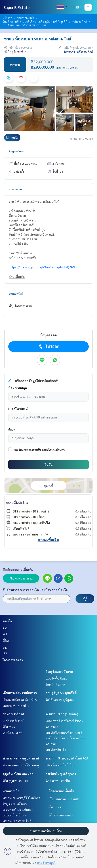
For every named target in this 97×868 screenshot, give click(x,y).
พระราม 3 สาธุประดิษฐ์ (62, 714)
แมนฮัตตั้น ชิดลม (57, 678)
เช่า (5, 634)
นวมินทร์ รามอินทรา (15, 815)
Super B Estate (17, 7)
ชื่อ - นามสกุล (18, 388)
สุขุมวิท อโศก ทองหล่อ (18, 774)
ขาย (5, 628)
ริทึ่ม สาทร (9, 727)
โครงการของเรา (13, 660)
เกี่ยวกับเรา (55, 807)
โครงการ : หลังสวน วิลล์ (78, 52)
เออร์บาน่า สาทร (13, 732)
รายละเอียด (15, 189)
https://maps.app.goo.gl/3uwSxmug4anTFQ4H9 (42, 267)
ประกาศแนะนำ (26, 18)
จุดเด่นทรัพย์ (16, 294)
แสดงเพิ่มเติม (48, 540)
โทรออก (49, 346)
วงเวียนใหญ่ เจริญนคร (61, 774)
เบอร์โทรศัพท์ (18, 409)
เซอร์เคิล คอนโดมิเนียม (60, 765)
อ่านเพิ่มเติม (17, 277)
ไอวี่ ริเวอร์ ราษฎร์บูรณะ (60, 700)
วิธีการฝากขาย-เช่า (61, 815)
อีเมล (12, 430)
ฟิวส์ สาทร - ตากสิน (58, 781)
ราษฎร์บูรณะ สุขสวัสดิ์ (61, 693)
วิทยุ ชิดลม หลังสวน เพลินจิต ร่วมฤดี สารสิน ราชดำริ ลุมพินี (35, 21)
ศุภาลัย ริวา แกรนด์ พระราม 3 (64, 732)
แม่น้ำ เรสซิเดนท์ (13, 721)
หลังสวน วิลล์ (80, 21)
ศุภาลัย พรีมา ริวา (56, 749)
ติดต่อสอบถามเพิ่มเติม (18, 569)
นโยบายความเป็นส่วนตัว (64, 799)
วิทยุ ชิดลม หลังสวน (59, 671)
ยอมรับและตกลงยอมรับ (27, 450)
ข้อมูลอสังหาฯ (17, 151)
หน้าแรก (7, 18)
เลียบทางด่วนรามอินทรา (20, 693)
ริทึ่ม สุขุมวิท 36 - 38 (15, 781)
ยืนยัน (48, 464)
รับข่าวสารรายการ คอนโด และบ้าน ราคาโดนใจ (35, 590)
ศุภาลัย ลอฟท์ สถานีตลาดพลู (21, 765)
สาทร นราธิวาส (13, 714)
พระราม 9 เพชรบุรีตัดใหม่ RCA (67, 758)
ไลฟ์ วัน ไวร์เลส (55, 684)
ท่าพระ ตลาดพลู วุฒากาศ (21, 758)
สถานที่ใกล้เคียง (17, 503)
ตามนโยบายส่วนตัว (53, 450)
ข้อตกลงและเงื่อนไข (61, 791)
